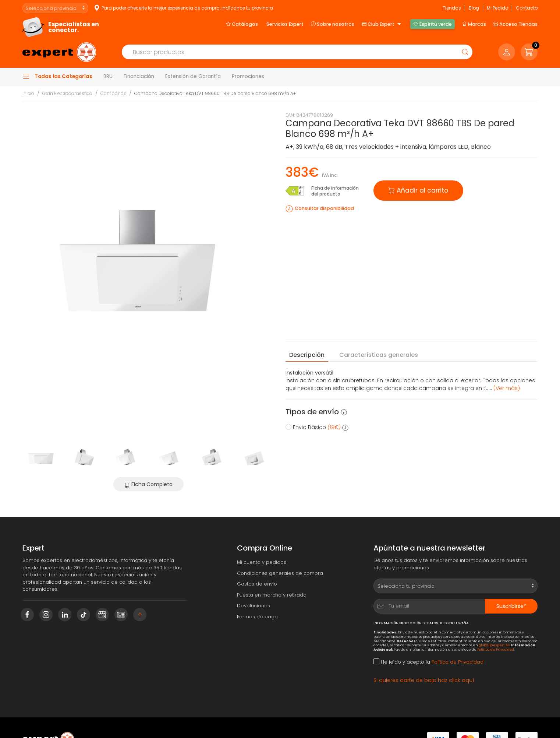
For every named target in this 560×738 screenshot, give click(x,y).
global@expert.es (494, 645)
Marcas (474, 24)
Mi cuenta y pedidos (262, 562)
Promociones (248, 76)
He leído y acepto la (428, 662)
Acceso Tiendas (515, 24)
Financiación (139, 76)
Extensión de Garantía (193, 76)
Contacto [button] (527, 8)
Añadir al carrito (418, 190)
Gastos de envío (257, 584)
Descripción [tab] (307, 355)
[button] (529, 52)
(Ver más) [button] (507, 388)
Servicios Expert (285, 24)
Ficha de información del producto (335, 191)
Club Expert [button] (382, 24)
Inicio (28, 93)
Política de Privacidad (496, 649)
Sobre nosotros (333, 24)
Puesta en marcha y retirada (272, 595)
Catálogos (242, 24)
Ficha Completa (148, 484)
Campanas (113, 93)
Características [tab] (379, 355)
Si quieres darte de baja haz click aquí (424, 680)
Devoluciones (254, 606)
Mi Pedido (497, 8)
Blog (474, 8)
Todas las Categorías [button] (57, 77)
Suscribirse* (511, 606)
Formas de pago (257, 617)
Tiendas (452, 8)
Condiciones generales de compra (280, 573)
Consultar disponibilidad (324, 208)
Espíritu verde (432, 24)
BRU (108, 76)
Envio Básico (317, 427)
